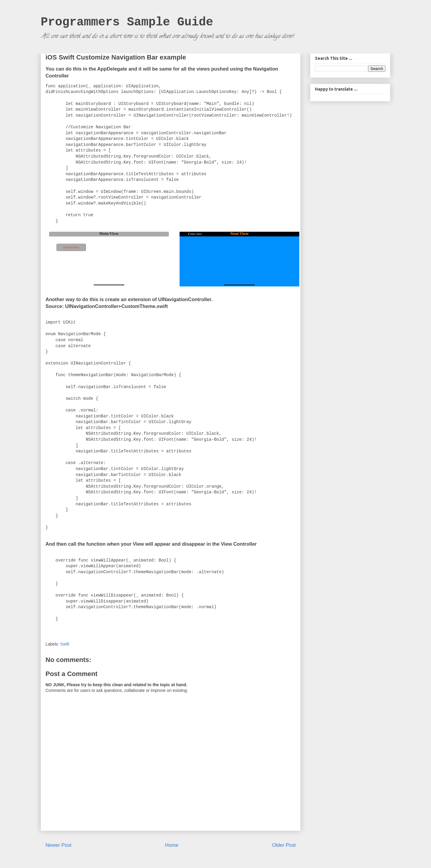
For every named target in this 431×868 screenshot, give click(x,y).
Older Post (284, 845)
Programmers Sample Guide (127, 22)
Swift (65, 644)
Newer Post (59, 845)
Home (172, 845)
